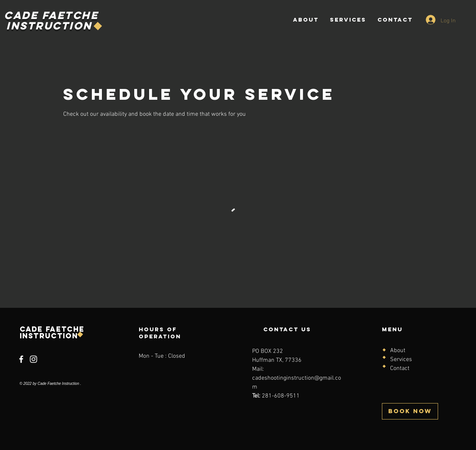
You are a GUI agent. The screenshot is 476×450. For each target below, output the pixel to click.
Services (401, 360)
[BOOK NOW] (410, 411)
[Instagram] (33, 359)
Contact (400, 368)
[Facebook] (21, 359)
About (398, 351)
